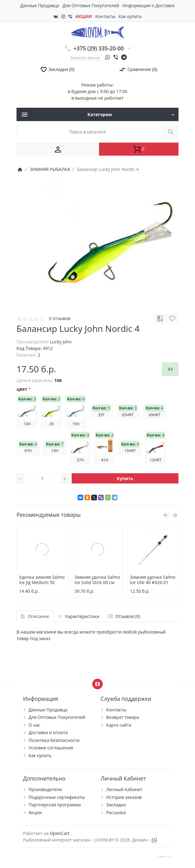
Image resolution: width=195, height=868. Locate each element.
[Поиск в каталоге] (90, 132)
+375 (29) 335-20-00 (99, 48)
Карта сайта (119, 725)
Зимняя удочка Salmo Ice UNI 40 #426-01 (153, 580)
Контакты (105, 16)
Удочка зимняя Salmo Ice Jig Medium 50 (42, 580)
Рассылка (116, 812)
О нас (35, 725)
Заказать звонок (85, 58)
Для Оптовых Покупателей (91, 5)
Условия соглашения (51, 748)
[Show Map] (97, 684)
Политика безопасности (54, 740)
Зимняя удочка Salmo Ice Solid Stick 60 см (97, 580)
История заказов (124, 797)
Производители (45, 789)
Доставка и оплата (48, 732)
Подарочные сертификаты (57, 797)
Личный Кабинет (124, 789)
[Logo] (98, 32)
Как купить (130, 16)
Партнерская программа (55, 805)
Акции (35, 812)
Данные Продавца (40, 5)
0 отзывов (60, 318)
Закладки (116, 805)
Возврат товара (123, 717)
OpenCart (60, 833)
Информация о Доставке (149, 5)
